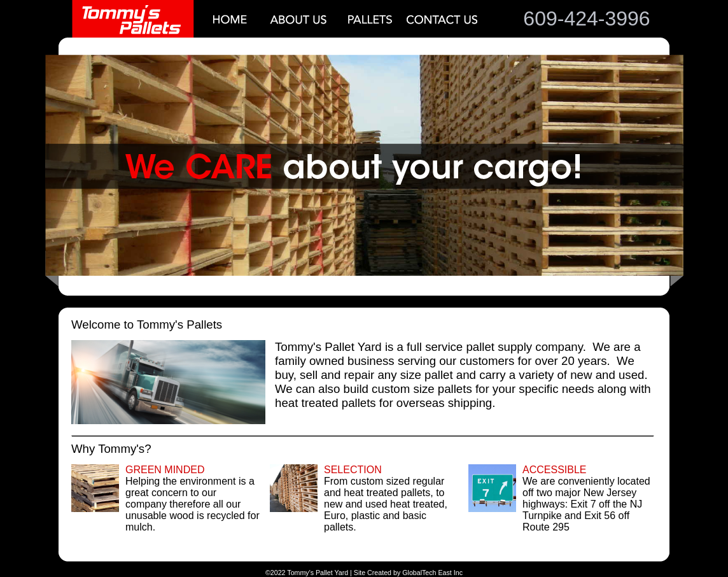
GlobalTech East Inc (432, 573)
